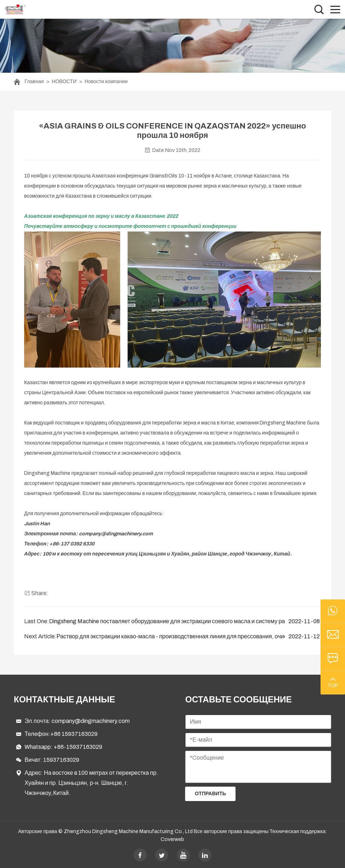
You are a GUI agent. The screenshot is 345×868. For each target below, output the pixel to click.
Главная (34, 82)
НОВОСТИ (64, 82)
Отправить (210, 794)
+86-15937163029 (78, 747)
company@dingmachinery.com (91, 721)
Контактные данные (64, 700)
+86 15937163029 (74, 734)
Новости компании (106, 82)
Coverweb (172, 839)
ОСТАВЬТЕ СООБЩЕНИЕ (238, 700)
